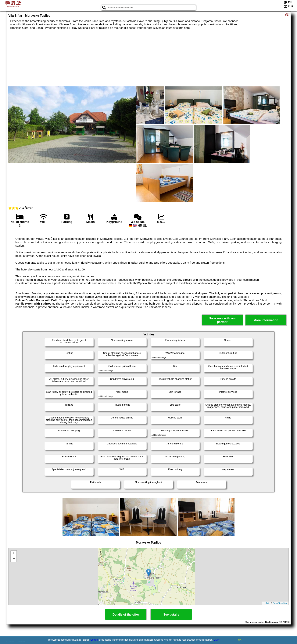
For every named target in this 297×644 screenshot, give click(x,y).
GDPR (217, 640)
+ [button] (14, 553)
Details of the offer (126, 615)
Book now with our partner (222, 320)
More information (266, 320)
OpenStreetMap (280, 603)
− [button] (14, 559)
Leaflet (266, 603)
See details (171, 615)
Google (94, 640)
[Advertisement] (148, 58)
